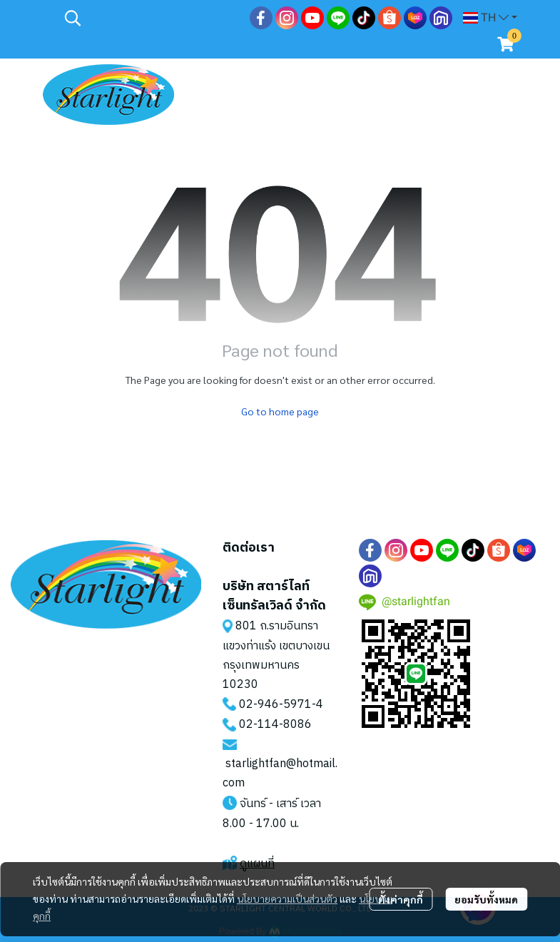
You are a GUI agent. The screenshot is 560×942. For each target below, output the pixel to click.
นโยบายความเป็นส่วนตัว (287, 898)
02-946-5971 (275, 705)
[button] (150, 18)
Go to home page (280, 411)
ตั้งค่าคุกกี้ (401, 899)
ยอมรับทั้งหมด (486, 899)
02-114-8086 (275, 725)
